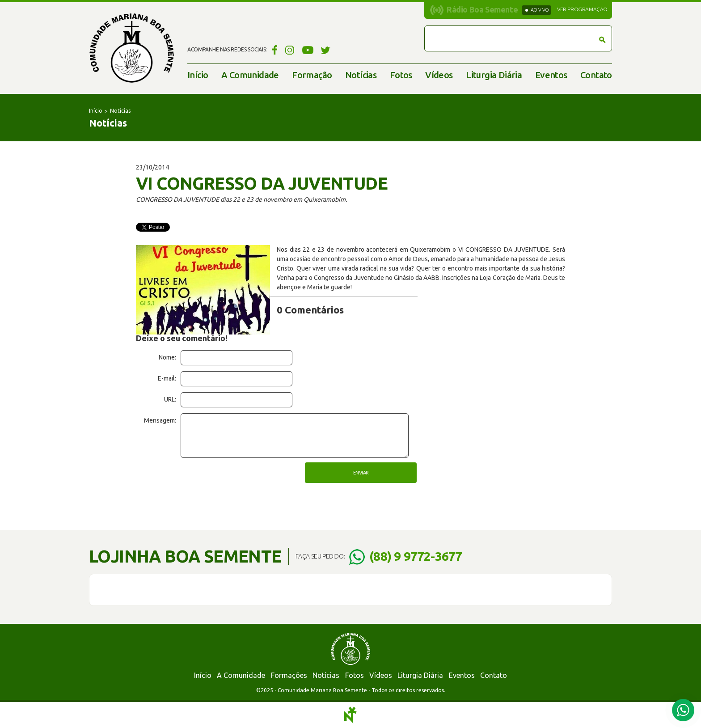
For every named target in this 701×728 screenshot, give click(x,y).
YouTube (308, 50)
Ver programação (582, 9)
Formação (312, 75)
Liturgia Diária (494, 75)
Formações (289, 675)
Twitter (326, 50)
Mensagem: (160, 420)
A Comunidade (250, 75)
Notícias (361, 75)
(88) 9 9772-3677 (416, 556)
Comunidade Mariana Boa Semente (131, 48)
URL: (170, 399)
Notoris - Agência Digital (350, 715)
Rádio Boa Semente (482, 9)
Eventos (551, 75)
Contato (596, 75)
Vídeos (439, 75)
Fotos (401, 75)
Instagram (290, 50)
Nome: (167, 357)
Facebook (273, 50)
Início (198, 75)
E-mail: (167, 378)
